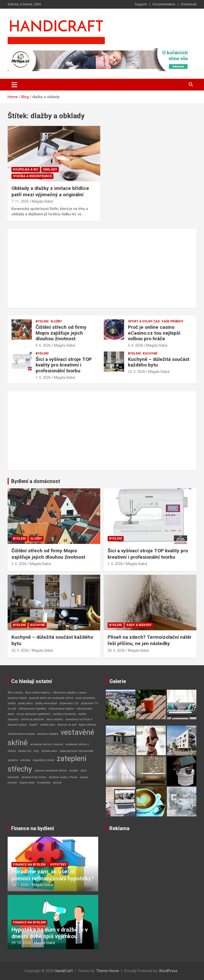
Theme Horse (108, 971)
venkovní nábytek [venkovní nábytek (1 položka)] (48, 734)
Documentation (164, 4)
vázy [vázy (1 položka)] (36, 751)
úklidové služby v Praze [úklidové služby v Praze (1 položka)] (63, 777)
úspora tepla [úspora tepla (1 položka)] (27, 783)
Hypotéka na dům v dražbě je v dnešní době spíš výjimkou (50, 933)
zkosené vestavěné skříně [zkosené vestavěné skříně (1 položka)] (50, 771)
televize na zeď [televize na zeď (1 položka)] (67, 725)
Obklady (50, 169)
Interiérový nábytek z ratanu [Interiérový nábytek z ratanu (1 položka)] (70, 693)
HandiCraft (64, 971)
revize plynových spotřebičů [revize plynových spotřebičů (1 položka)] (33, 714)
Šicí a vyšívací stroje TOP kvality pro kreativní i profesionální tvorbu (64, 365)
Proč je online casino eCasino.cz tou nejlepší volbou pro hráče (154, 333)
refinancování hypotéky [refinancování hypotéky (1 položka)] (32, 709)
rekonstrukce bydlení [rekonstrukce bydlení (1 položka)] (61, 709)
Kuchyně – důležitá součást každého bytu (159, 362)
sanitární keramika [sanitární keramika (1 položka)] (64, 714)
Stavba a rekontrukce (32, 176)
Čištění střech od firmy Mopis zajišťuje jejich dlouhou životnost (61, 333)
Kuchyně (150, 354)
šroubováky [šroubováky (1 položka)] (44, 783)
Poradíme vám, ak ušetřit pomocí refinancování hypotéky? (53, 875)
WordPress (168, 971)
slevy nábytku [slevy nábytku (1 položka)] (55, 719)
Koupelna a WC (26, 169)
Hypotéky (58, 865)
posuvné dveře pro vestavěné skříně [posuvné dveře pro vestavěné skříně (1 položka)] (51, 698)
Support (141, 4)
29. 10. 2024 (21, 943)
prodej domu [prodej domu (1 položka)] (25, 703)
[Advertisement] (102, 268)
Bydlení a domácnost (36, 481)
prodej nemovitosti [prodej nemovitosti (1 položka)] (46, 703)
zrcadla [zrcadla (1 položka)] (74, 771)
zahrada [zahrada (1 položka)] (25, 760)
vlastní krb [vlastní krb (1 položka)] (25, 751)
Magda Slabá (42, 201)
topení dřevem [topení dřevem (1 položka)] (88, 725)
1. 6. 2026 (43, 377)
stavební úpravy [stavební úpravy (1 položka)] (17, 725)
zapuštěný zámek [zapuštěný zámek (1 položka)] (43, 760)
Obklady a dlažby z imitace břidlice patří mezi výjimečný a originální (50, 191)
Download (189, 4)
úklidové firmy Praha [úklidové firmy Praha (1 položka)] (34, 777)
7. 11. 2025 (20, 201)
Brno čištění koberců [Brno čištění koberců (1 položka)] (38, 693)
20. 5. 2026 (116, 650)
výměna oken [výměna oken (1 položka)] (49, 751)
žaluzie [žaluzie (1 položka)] (57, 783)
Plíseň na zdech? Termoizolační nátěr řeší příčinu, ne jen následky (150, 640)
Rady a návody (139, 625)
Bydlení (42, 321)
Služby (56, 321)
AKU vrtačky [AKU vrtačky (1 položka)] (15, 693)
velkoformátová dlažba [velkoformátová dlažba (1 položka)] (21, 734)
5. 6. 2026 (43, 345)
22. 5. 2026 (137, 372)
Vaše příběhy (172, 321)
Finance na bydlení (33, 828)
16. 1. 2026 (20, 885)
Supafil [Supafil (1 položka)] (33, 725)
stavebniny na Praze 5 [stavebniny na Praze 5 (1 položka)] (79, 719)
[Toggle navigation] (14, 85)
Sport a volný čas (144, 321)
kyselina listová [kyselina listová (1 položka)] (17, 698)
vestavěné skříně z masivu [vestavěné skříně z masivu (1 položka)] (47, 744)
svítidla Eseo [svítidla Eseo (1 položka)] (47, 725)
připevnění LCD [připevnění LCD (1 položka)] (69, 703)
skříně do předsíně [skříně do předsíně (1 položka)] (32, 719)
